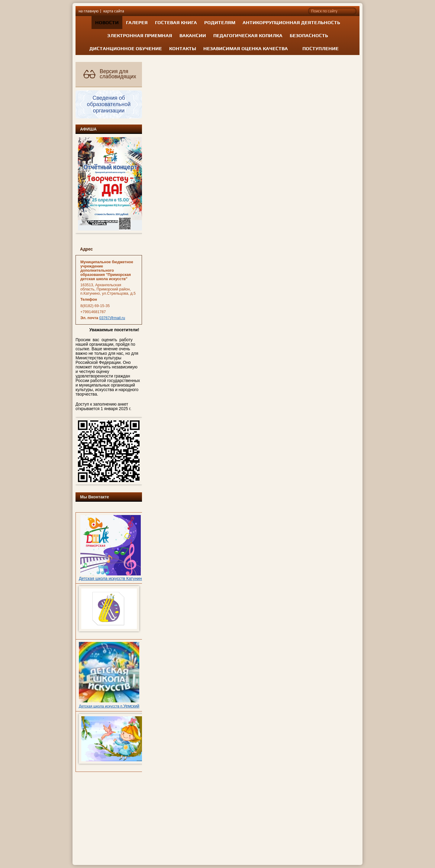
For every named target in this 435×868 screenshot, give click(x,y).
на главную (89, 11)
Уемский (131, 706)
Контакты (183, 49)
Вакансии (193, 36)
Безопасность (309, 36)
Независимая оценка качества (246, 49)
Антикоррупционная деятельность (291, 23)
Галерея (137, 23)
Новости (107, 23)
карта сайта (114, 11)
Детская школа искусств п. (101, 706)
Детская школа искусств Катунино (111, 579)
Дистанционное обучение (126, 49)
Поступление (321, 49)
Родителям (220, 23)
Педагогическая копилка (248, 36)
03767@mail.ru (112, 318)
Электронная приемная (140, 36)
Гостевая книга (176, 23)
